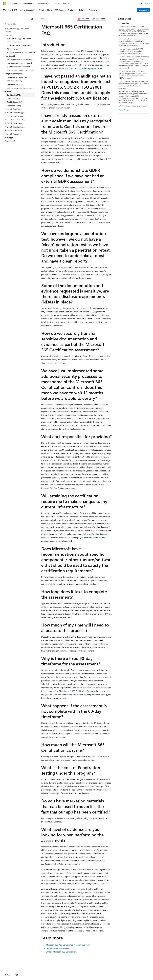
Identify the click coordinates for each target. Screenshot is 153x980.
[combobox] (19, 24)
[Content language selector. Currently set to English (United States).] (14, 967)
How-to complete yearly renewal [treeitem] (19, 63)
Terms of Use (91, 972)
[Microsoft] (5, 3)
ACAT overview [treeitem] (13, 49)
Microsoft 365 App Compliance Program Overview (68, 945)
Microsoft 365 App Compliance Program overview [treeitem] (19, 40)
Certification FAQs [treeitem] (14, 95)
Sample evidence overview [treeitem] (17, 77)
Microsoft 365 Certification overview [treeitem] (21, 52)
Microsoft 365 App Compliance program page (82, 68)
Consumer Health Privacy (71, 972)
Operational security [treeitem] (15, 84)
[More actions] (110, 19)
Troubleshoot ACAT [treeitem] (14, 102)
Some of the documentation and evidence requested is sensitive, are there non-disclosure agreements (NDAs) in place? (132, 75)
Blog (34, 972)
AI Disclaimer (8, 972)
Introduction (124, 23)
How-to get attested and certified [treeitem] (20, 59)
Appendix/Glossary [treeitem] (14, 106)
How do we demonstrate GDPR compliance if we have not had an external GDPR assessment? (132, 51)
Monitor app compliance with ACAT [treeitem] (21, 70)
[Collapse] (32, 19)
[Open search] (141, 3)
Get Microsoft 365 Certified (58, 948)
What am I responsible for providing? (133, 106)
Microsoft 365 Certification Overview (79, 691)
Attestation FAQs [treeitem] (13, 98)
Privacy (54, 972)
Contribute (44, 972)
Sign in (147, 3)
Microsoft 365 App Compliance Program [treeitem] (17, 30)
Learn (43, 18)
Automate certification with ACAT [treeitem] (20, 67)
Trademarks (103, 972)
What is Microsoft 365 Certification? (62, 952)
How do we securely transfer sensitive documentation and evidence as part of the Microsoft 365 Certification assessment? (134, 85)
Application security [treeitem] (14, 81)
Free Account (144, 10)
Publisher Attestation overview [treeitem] (19, 45)
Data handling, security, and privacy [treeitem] (21, 88)
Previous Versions (23, 972)
